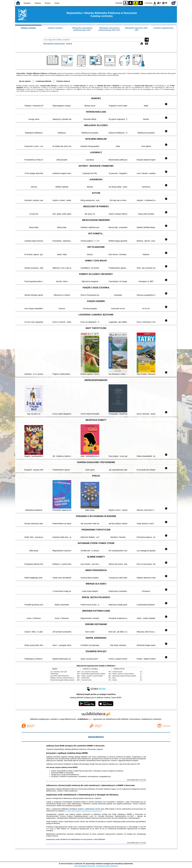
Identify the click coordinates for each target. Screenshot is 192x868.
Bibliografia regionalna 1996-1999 (136, 29)
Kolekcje (69, 43)
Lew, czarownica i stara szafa (59, 672)
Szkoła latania (54, 674)
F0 (155, 3)
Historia (38, 3)
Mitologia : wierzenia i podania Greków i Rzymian (64, 678)
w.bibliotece (84, 719)
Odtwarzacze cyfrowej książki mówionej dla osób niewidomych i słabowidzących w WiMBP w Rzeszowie (91, 785)
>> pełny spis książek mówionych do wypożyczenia (84, 811)
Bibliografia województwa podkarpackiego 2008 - (82, 29)
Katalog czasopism (55, 28)
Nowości (27, 3)
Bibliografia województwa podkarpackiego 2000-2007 (109, 29)
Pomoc (48, 3)
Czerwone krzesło (86, 680)
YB (136, 3)
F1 (159, 3)
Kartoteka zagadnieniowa (163, 28)
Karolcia (115, 680)
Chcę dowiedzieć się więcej (85, 866)
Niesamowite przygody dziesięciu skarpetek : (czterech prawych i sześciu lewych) (73, 680)
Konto (57, 3)
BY (141, 3)
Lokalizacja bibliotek (44, 81)
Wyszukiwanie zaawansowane (54, 43)
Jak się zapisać (25, 81)
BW (130, 3)
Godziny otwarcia (63, 81)
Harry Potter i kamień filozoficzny (60, 676)
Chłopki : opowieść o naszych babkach (92, 676)
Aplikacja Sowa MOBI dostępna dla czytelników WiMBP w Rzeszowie (75, 746)
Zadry (114, 678)
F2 (165, 3)
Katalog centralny (28, 28)
